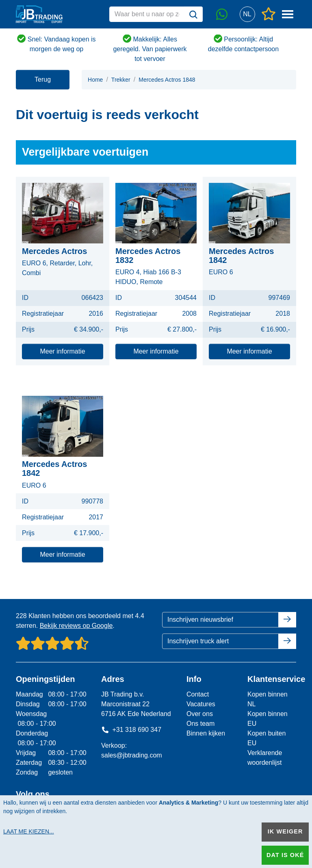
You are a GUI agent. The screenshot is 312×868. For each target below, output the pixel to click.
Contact (198, 694)
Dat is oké (285, 855)
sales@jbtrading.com (132, 755)
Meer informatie (62, 351)
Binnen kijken (206, 733)
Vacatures (201, 704)
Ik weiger (285, 831)
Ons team (200, 724)
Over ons (200, 714)
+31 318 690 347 (131, 730)
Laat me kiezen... (29, 831)
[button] (247, 14)
